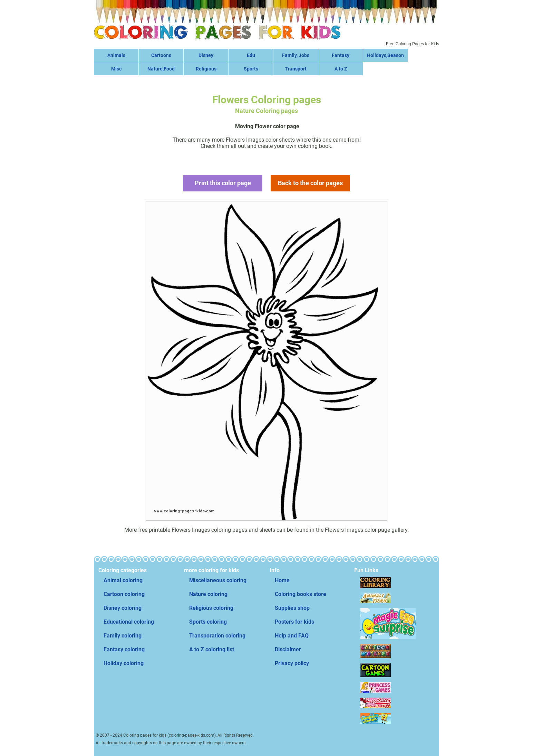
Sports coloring (208, 622)
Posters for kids (294, 622)
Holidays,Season (385, 55)
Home (282, 580)
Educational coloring (129, 622)
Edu (251, 55)
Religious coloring (211, 608)
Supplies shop (292, 608)
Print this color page (223, 183)
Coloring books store (301, 594)
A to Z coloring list (212, 649)
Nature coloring (208, 594)
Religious (206, 69)
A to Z (341, 69)
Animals (116, 55)
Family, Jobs (296, 55)
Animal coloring (123, 580)
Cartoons (161, 55)
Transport (296, 69)
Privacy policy (292, 663)
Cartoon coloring (124, 594)
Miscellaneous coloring (218, 580)
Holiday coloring (124, 663)
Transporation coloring (217, 636)
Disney (206, 55)
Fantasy (341, 55)
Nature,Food (161, 69)
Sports (251, 69)
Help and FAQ (292, 636)
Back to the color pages (310, 183)
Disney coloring (123, 608)
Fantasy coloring (124, 649)
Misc (116, 69)
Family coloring (123, 636)
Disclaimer (288, 649)
